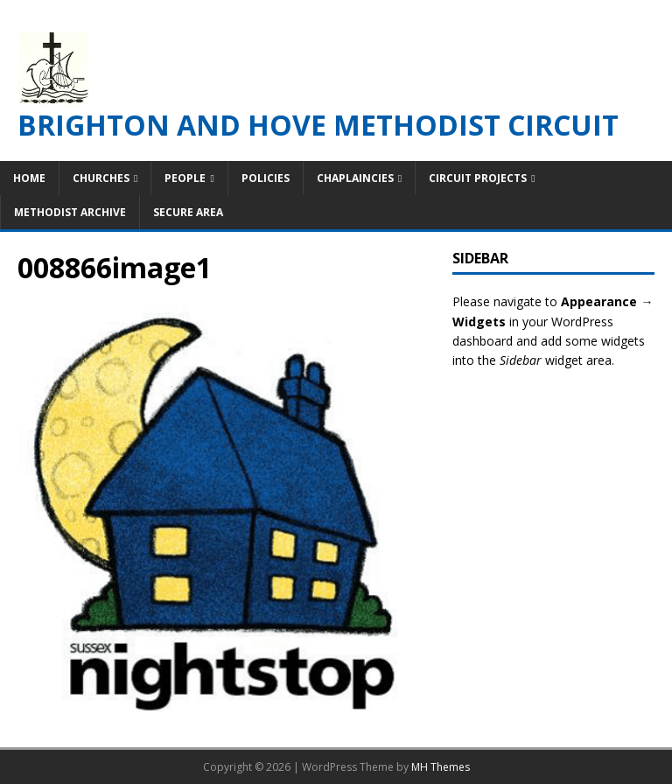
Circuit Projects (478, 178)
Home (29, 178)
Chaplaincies (355, 178)
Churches (101, 178)
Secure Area (188, 212)
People (185, 178)
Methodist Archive (70, 212)
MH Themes (441, 767)
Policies (266, 178)
